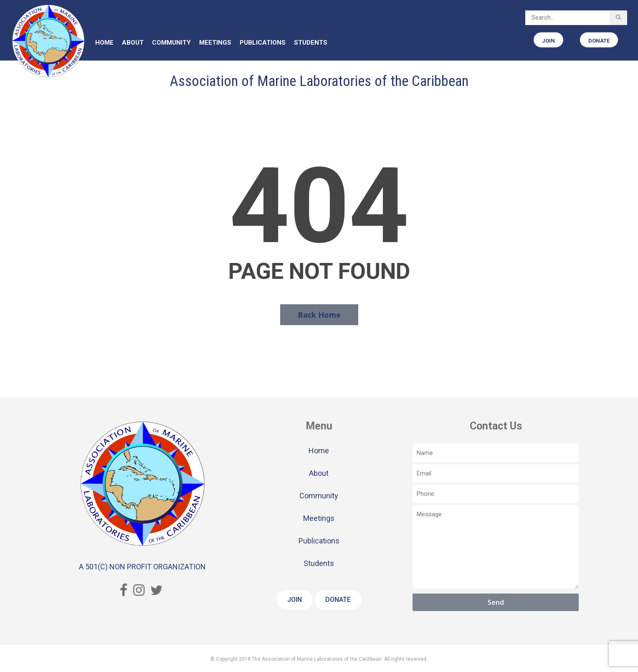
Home (319, 451)
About (319, 473)
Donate (338, 600)
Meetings (319, 518)
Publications (319, 541)
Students (319, 563)
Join (295, 600)
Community (319, 496)
